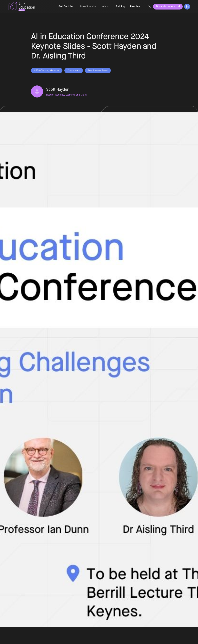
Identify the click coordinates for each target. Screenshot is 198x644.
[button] (135, 7)
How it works (88, 7)
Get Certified (66, 7)
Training (120, 7)
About (106, 7)
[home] (30, 7)
